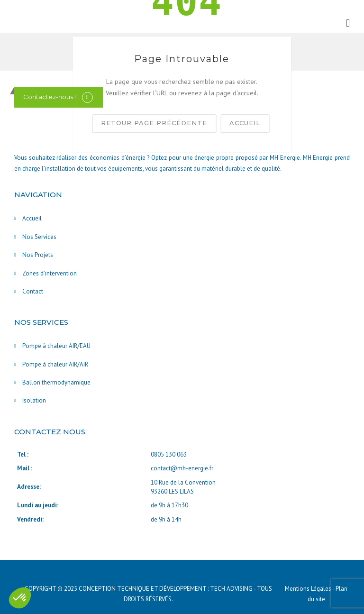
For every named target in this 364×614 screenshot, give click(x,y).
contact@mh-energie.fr (182, 468)
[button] (20, 598)
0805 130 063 (169, 454)
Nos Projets (38, 255)
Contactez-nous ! (50, 97)
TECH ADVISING (231, 589)
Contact (33, 291)
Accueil (32, 218)
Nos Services (39, 237)
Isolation (34, 400)
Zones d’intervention (50, 273)
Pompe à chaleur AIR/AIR (55, 364)
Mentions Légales (309, 589)
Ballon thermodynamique (56, 382)
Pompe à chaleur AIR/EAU (56, 346)
